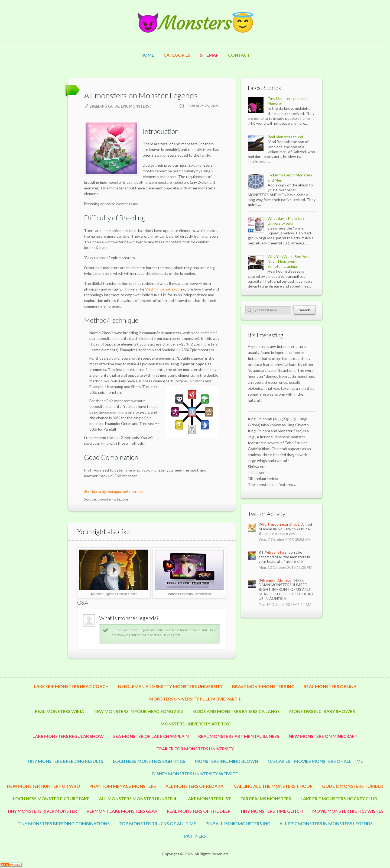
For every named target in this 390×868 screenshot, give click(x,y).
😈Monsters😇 (195, 23)
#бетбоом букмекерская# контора (113, 491)
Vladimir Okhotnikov (162, 289)
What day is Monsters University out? (286, 221)
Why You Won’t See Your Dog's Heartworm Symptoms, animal (289, 261)
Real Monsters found (285, 137)
